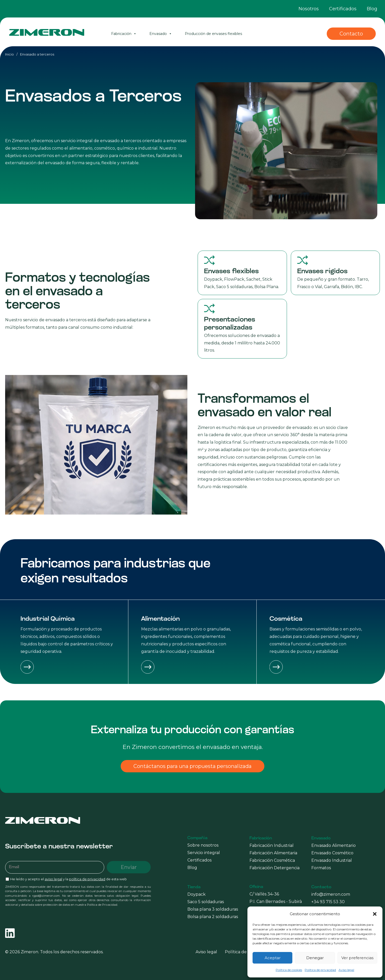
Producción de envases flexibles (213, 34)
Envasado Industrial (332, 860)
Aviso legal (346, 970)
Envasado (161, 34)
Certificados (343, 9)
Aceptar (273, 958)
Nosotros (309, 9)
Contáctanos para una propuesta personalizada (192, 766)
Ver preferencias (357, 958)
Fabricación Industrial (272, 845)
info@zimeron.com (331, 894)
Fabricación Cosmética (272, 860)
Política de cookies (289, 970)
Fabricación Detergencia (275, 868)
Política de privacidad (320, 970)
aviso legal (53, 879)
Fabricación (124, 34)
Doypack (196, 894)
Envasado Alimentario (334, 845)
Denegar (315, 958)
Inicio (9, 54)
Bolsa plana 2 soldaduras (213, 917)
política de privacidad (87, 879)
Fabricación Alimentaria (273, 853)
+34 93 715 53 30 (328, 902)
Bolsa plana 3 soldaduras (213, 909)
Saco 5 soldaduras (206, 902)
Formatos (321, 868)
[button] (375, 914)
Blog (372, 9)
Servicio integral (204, 853)
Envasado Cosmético (332, 853)
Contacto (351, 34)
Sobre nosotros (203, 845)
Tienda (194, 887)
